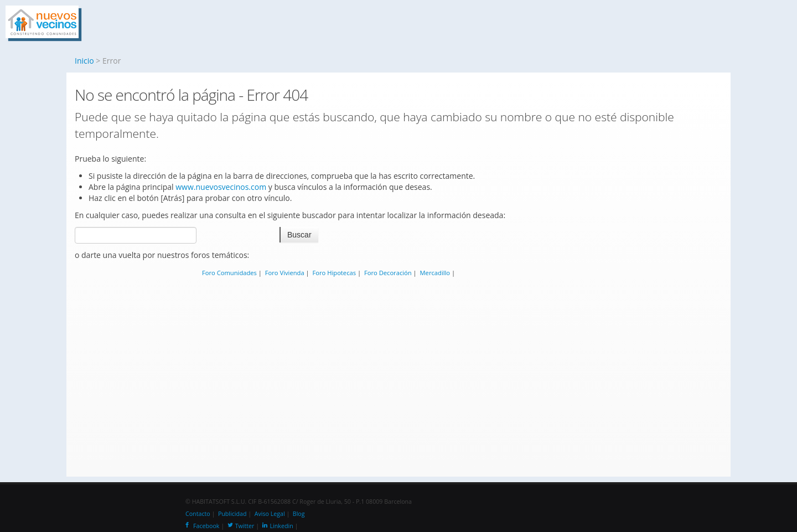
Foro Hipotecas (335, 273)
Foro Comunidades (229, 273)
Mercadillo (435, 273)
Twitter (241, 526)
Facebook (202, 526)
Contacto (198, 514)
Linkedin (278, 526)
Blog (299, 514)
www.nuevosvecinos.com (221, 187)
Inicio (84, 61)
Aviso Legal (270, 514)
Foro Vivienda (285, 273)
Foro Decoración (388, 273)
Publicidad (232, 514)
